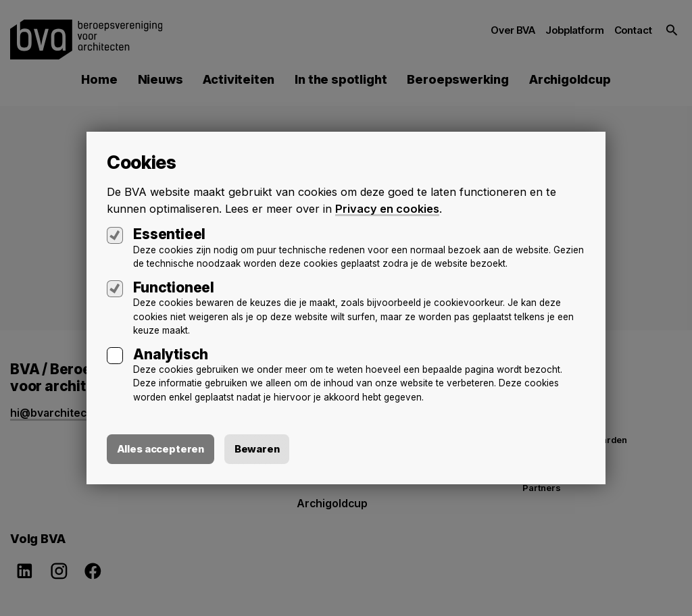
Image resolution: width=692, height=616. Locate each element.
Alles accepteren (161, 450)
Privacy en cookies (387, 208)
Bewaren (259, 450)
